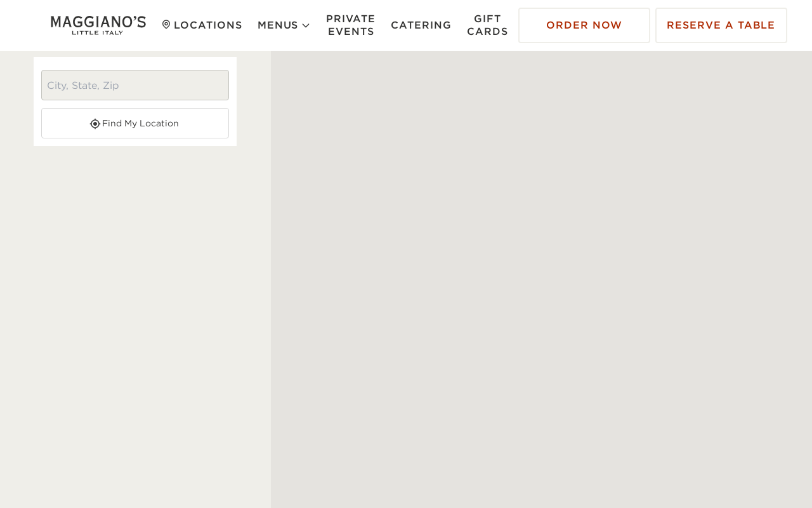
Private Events (351, 25)
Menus (285, 25)
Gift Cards (488, 25)
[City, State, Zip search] (135, 85)
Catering (421, 25)
